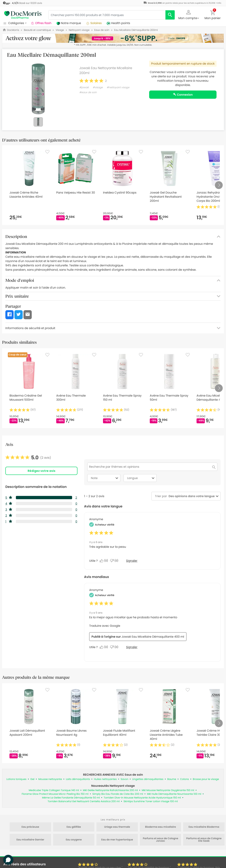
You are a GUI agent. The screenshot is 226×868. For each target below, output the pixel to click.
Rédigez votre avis (42, 471)
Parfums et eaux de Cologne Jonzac (160, 840)
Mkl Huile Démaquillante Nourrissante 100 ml (174, 794)
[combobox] (191, 496)
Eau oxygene (74, 840)
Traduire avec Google (105, 626)
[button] (189, 14)
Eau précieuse (30, 827)
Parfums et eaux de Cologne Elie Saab (204, 840)
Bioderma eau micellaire (160, 827)
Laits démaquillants (78, 779)
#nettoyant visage (118, 88)
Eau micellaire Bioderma (204, 827)
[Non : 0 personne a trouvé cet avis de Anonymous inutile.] (115, 561)
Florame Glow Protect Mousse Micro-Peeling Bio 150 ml (55, 794)
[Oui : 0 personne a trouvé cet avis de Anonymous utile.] (105, 561)
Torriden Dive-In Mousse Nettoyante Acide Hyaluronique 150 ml (142, 798)
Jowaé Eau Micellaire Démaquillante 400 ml (153, 637)
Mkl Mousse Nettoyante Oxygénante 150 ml (168, 790)
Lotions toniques (16, 779)
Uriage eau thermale (117, 827)
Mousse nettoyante (50, 779)
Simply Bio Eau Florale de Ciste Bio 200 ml (118, 794)
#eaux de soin (88, 92)
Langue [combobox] (141, 478)
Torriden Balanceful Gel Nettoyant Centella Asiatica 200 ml (84, 801)
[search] (170, 15)
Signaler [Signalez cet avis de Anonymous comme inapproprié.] (132, 561)
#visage (98, 88)
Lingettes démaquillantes (148, 779)
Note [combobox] (105, 478)
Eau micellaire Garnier (30, 840)
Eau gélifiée (74, 827)
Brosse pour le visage (206, 779)
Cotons (184, 779)
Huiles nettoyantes (105, 779)
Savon (124, 779)
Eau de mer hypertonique (117, 840)
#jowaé (84, 88)
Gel (32, 779)
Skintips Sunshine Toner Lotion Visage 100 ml (150, 801)
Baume (172, 779)
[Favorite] (47, 152)
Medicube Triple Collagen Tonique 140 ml (54, 790)
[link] (28, 458)
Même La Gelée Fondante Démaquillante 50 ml (71, 798)
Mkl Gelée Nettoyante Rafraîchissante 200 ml (110, 790)
